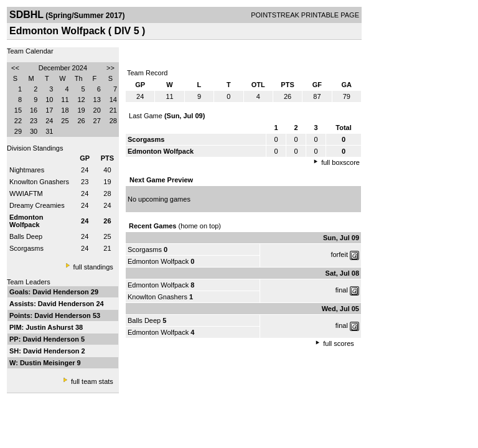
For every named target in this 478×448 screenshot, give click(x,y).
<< (15, 68)
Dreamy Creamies (37, 205)
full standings (93, 267)
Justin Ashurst (50, 327)
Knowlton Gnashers (39, 182)
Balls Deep (26, 236)
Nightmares (27, 170)
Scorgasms (26, 248)
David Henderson (62, 292)
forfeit (339, 254)
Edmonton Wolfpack (158, 261)
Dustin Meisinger (49, 363)
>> (110, 68)
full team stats (92, 381)
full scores (339, 343)
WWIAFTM (26, 194)
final (342, 290)
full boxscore (340, 162)
